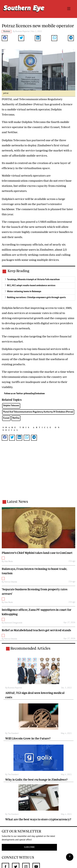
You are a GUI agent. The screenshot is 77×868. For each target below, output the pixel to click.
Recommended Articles (30, 648)
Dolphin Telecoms (11, 406)
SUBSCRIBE (29, 847)
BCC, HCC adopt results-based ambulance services (31, 286)
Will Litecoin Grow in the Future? (28, 738)
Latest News (17, 501)
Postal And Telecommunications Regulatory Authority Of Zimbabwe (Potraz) (38, 412)
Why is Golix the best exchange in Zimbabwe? (36, 780)
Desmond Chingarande (13, 623)
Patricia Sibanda (11, 582)
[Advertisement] (38, 472)
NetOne (16, 418)
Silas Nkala (8, 562)
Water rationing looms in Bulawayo (24, 292)
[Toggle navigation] (69, 9)
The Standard (13, 733)
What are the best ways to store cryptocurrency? (38, 819)
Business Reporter (23, 32)
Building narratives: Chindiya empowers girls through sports (36, 298)
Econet (6, 418)
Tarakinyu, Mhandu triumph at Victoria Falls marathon (33, 280)
